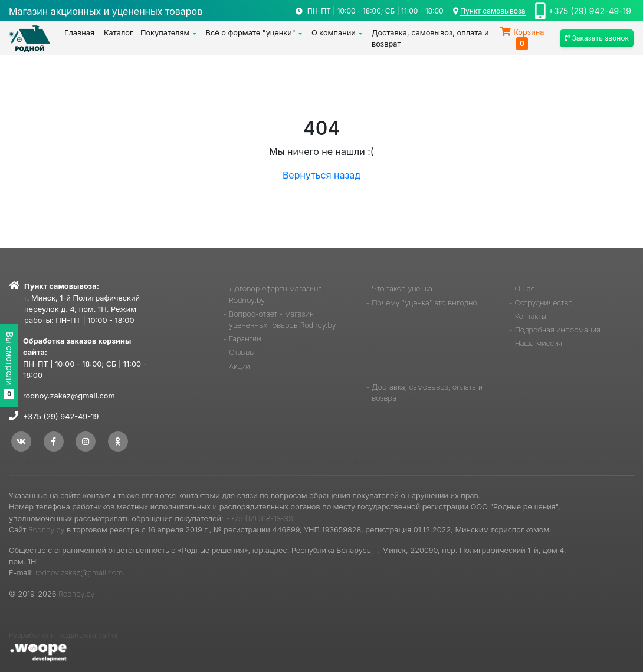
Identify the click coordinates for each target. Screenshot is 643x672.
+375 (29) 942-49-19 (590, 11)
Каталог (119, 33)
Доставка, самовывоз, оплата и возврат (430, 38)
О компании (334, 33)
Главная (79, 33)
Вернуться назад (321, 175)
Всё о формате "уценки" (251, 33)
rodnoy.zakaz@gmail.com (69, 396)
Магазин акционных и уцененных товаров (106, 11)
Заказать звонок (597, 38)
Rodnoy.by (46, 530)
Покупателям (165, 33)
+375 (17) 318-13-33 (259, 518)
